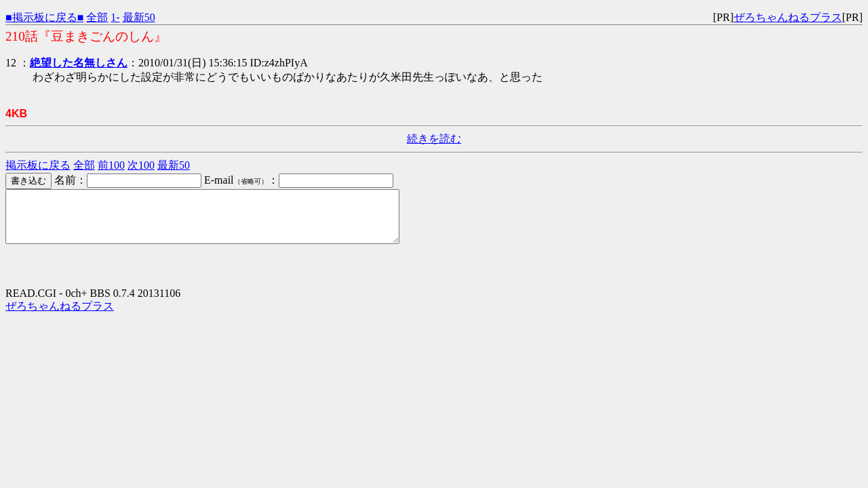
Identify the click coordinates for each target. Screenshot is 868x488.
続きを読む (434, 139)
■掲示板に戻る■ (44, 17)
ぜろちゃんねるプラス (788, 17)
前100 (111, 165)
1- (115, 17)
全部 (97, 17)
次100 (141, 165)
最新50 (139, 17)
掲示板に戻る (38, 165)
